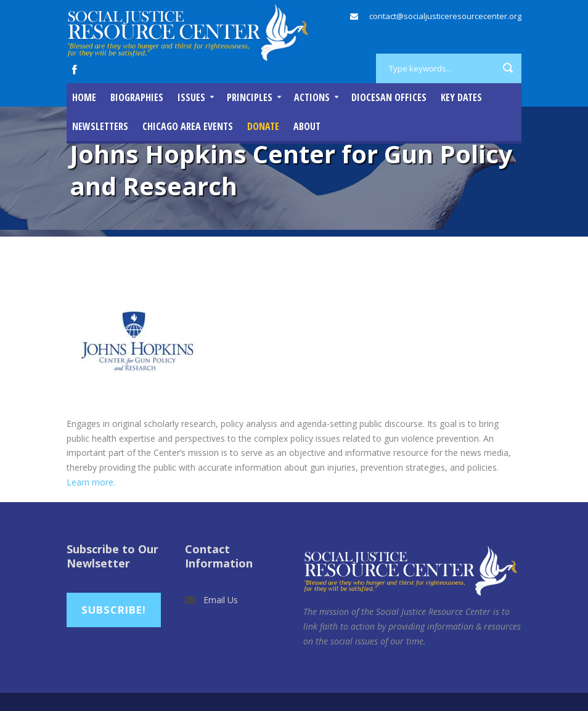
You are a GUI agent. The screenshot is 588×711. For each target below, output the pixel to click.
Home (84, 97)
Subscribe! (114, 610)
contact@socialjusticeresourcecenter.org (445, 16)
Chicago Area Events (188, 126)
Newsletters (100, 126)
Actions (312, 97)
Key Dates (461, 97)
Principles (250, 97)
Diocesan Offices (389, 97)
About (307, 126)
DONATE (263, 126)
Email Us (221, 600)
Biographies (137, 97)
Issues (191, 97)
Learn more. (92, 482)
